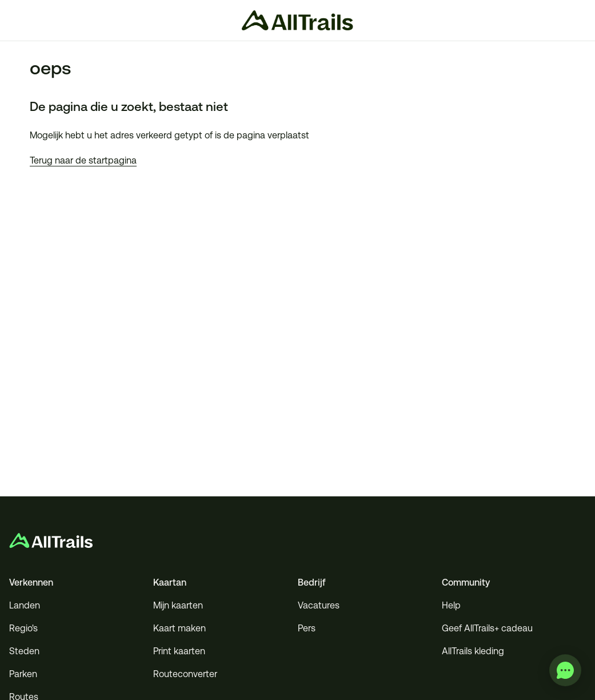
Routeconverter (185, 674)
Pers (307, 628)
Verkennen (31, 582)
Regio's (23, 628)
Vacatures (319, 605)
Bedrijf (312, 582)
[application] (565, 670)
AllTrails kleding (473, 651)
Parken (23, 674)
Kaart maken (179, 628)
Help (451, 605)
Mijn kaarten (178, 605)
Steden (24, 651)
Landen (25, 605)
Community (466, 582)
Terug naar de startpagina (83, 160)
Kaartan (170, 582)
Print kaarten (179, 651)
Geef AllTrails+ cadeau (487, 628)
